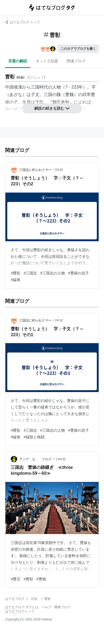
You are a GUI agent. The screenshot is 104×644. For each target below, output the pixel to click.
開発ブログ (62, 607)
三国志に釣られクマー (35, 170)
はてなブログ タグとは (22, 607)
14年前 (61, 459)
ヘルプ (46, 607)
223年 (77, 87)
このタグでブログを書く (78, 49)
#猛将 (16, 280)
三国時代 (39, 87)
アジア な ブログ (36, 459)
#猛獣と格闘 (34, 437)
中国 (9, 87)
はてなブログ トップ (22, 22)
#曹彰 (16, 273)
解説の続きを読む (52, 108)
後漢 (18, 87)
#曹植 (41, 579)
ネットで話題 (47, 61)
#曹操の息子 (79, 273)
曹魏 (69, 95)
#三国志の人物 (53, 273)
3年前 (59, 170)
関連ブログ (76, 61)
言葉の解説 (18, 61)
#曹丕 (16, 579)
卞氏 (39, 102)
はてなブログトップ (20, 611)
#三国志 (30, 273)
